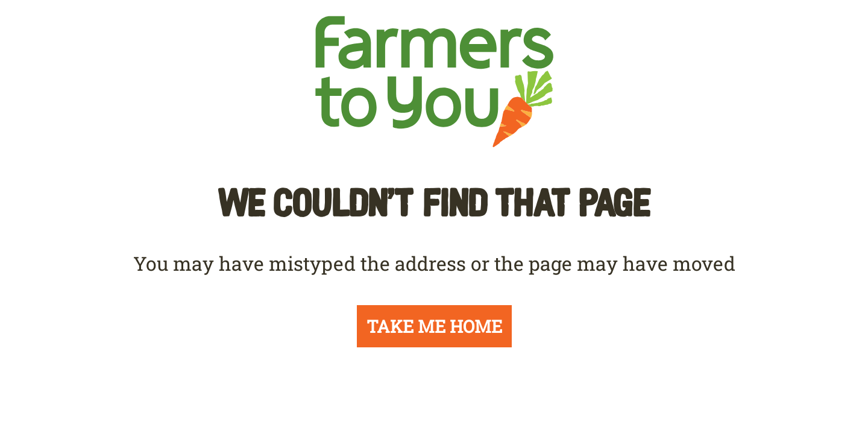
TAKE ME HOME (434, 326)
